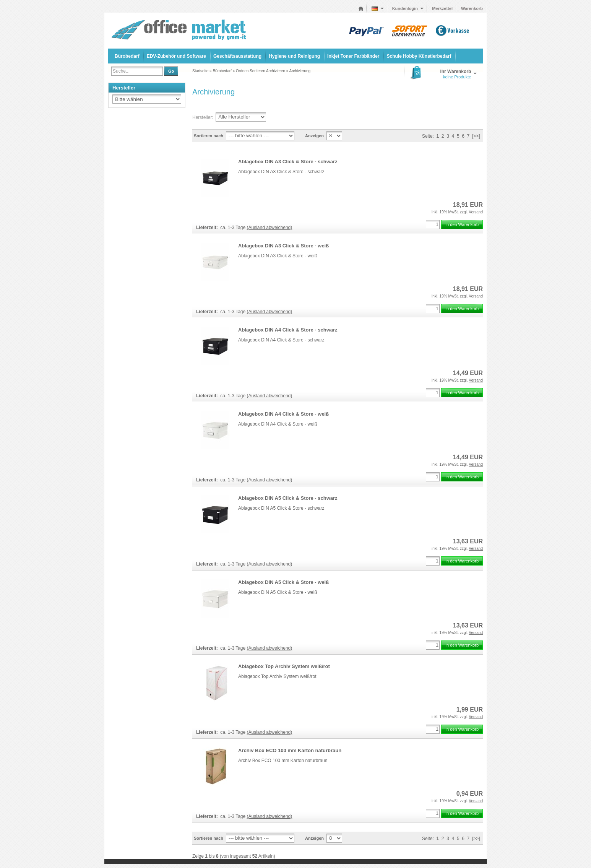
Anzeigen (314, 136)
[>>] (476, 136)
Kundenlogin (408, 8)
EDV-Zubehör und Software (176, 56)
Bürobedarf (127, 56)
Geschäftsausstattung (237, 56)
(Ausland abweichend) (270, 228)
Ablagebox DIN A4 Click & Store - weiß (283, 414)
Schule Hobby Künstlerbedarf (419, 56)
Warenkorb (472, 8)
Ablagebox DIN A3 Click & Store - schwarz (288, 162)
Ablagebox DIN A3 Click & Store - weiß (283, 246)
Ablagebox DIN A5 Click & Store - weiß (283, 582)
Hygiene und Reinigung (294, 56)
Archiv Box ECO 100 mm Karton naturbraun (290, 750)
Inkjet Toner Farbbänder (353, 56)
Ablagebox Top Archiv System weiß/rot (284, 666)
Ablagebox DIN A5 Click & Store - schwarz (288, 498)
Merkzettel (442, 8)
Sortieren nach (209, 136)
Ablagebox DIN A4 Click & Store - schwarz (288, 330)
